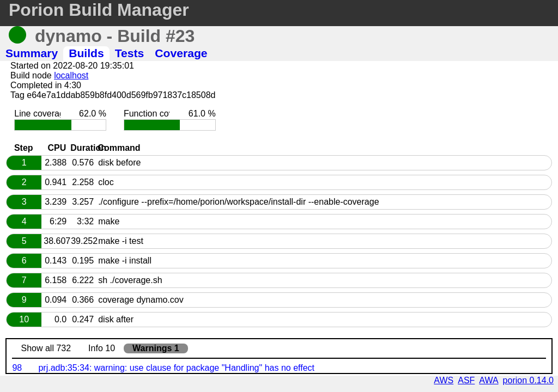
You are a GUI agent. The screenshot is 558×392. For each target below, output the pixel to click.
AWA (489, 380)
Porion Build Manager (99, 10)
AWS (444, 380)
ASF (466, 380)
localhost (71, 75)
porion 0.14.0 (528, 380)
